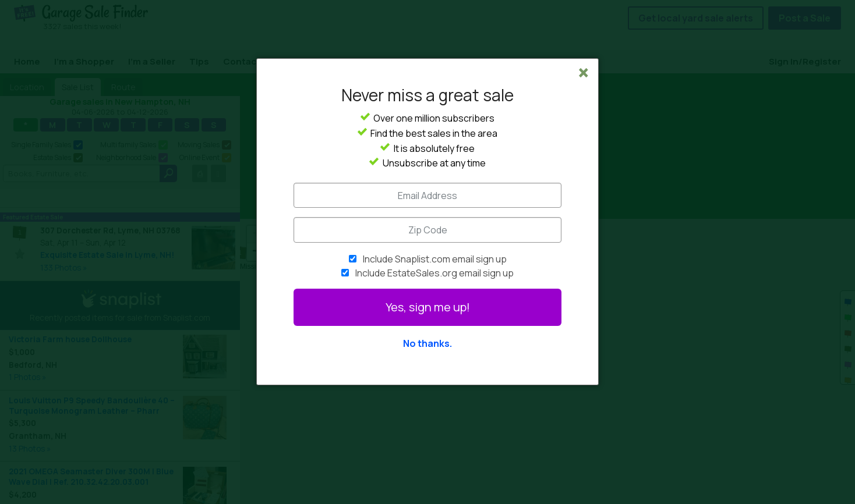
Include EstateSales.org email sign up (434, 273)
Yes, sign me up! (428, 307)
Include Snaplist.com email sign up (435, 259)
